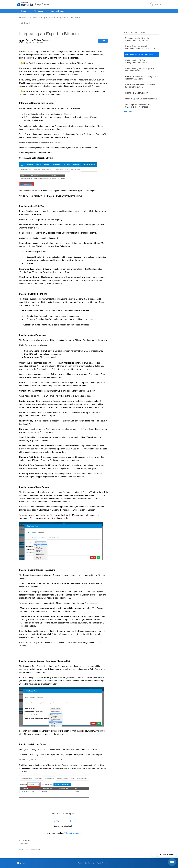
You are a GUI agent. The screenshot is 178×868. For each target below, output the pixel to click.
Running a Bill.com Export (137, 93)
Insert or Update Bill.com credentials (141, 99)
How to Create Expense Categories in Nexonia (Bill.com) (141, 78)
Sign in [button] (157, 4)
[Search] (89, 23)
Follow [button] (103, 41)
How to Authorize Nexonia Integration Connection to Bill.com (140, 47)
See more (128, 112)
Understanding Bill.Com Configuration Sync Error (136, 61)
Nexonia (23, 18)
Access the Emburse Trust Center (93, 863)
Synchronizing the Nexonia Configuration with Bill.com (137, 39)
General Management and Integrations (49, 18)
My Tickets (39, 11)
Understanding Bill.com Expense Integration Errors (139, 70)
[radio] (57, 821)
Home (24, 11)
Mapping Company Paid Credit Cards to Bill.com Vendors (139, 106)
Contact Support (58, 11)
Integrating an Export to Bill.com (139, 54)
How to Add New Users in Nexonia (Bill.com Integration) (140, 86)
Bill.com (76, 18)
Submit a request (74, 833)
